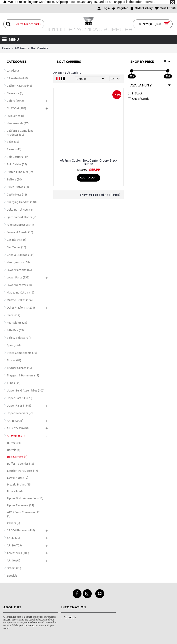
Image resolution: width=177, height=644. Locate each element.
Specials (12, 575)
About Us (69, 618)
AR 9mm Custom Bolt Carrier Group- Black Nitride (89, 162)
